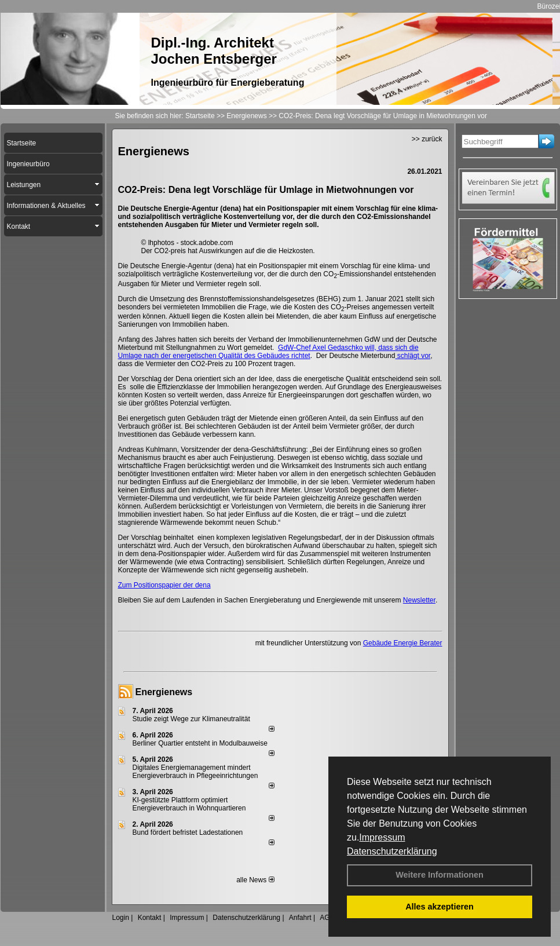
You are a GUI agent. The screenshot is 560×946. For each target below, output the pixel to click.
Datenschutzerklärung (392, 851)
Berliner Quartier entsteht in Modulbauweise (200, 743)
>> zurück (427, 139)
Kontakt (150, 918)
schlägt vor (413, 356)
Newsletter (419, 600)
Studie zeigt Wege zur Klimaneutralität (191, 719)
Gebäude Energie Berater (403, 643)
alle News (255, 880)
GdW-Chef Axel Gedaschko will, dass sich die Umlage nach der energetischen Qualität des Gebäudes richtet (268, 352)
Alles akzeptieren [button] (440, 907)
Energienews (164, 692)
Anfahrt (300, 918)
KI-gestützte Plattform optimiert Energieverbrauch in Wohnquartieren (189, 804)
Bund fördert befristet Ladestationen (188, 832)
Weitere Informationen (440, 875)
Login (121, 918)
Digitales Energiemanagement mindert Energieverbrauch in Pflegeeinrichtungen (195, 772)
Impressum (382, 837)
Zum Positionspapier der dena (164, 585)
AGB (327, 918)
